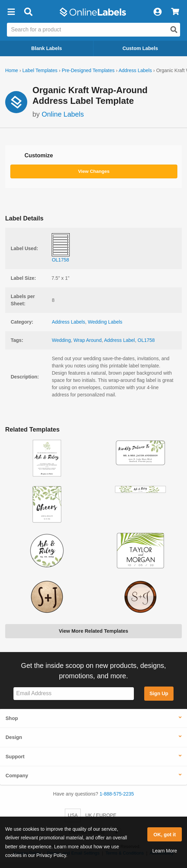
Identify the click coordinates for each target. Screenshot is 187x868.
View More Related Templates (93, 631)
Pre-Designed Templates (88, 70)
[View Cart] (175, 12)
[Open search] (174, 30)
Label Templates (40, 70)
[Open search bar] (28, 12)
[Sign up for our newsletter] (74, 694)
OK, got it (165, 835)
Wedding (61, 340)
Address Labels (135, 70)
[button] (11, 12)
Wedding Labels (105, 322)
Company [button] (17, 776)
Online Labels (63, 114)
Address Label (119, 340)
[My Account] (157, 12)
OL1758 (146, 340)
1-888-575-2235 (117, 794)
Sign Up (159, 693)
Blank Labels (47, 48)
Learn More (165, 851)
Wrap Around (87, 340)
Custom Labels (140, 48)
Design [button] (14, 737)
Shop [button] (12, 718)
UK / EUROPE (101, 815)
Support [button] (15, 757)
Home (12, 70)
